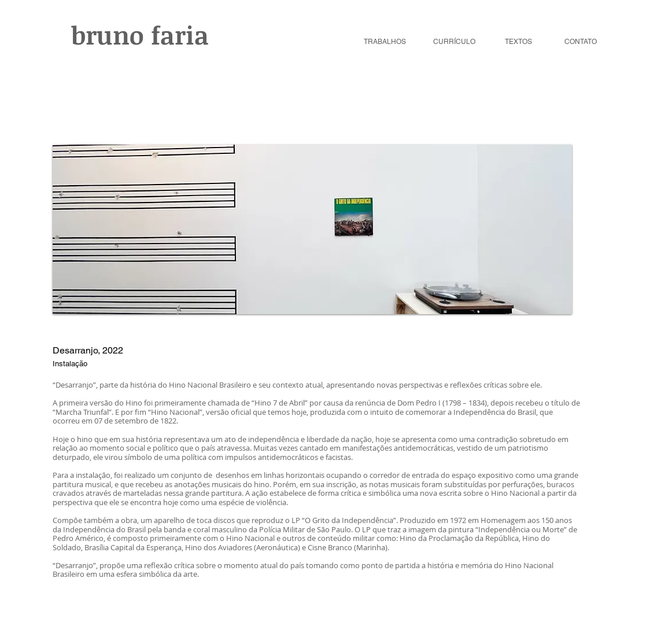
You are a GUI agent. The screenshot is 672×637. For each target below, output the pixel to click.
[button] (312, 229)
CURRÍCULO (454, 42)
